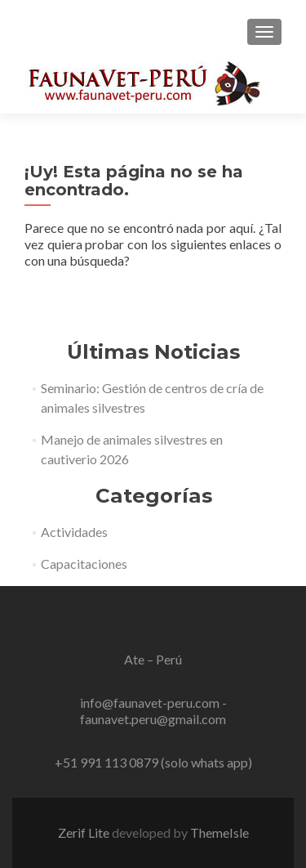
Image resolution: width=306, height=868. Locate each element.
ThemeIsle (220, 832)
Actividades (74, 532)
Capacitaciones (84, 564)
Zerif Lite (85, 832)
